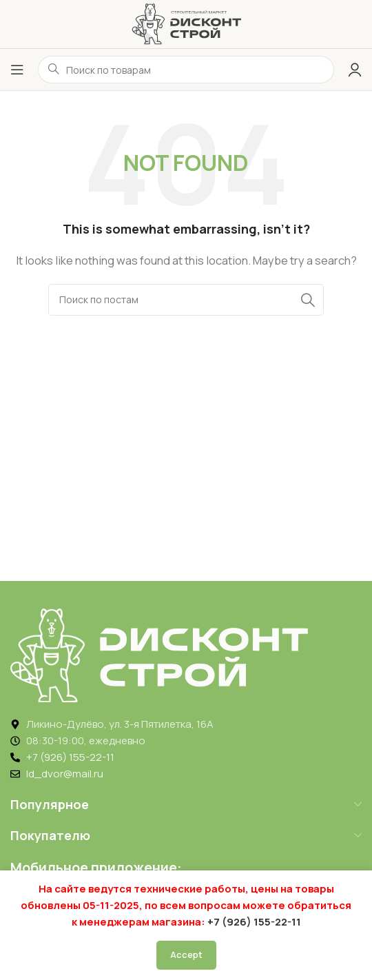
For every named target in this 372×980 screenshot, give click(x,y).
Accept (186, 955)
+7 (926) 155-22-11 (254, 922)
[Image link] (159, 654)
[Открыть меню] (17, 70)
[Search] (186, 300)
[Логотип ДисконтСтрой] (186, 23)
